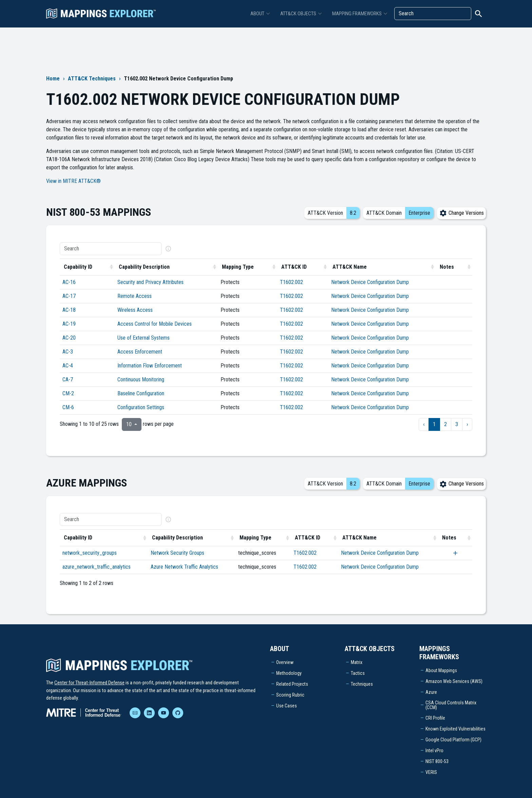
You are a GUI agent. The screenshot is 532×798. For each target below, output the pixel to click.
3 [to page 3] (457, 424)
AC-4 (68, 366)
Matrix (357, 662)
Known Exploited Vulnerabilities (455, 729)
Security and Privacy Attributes (150, 282)
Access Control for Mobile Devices (155, 324)
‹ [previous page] (424, 424)
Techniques (362, 684)
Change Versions (461, 213)
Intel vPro (434, 750)
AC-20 (69, 338)
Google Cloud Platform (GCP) (453, 740)
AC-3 (68, 352)
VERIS (431, 772)
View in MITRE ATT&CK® (73, 181)
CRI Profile (435, 718)
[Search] (433, 14)
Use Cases (287, 706)
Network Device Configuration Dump (370, 282)
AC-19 (69, 324)
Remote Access (135, 296)
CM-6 (68, 407)
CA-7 (68, 379)
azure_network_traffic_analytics (97, 567)
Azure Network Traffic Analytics (184, 567)
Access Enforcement (140, 352)
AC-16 (69, 282)
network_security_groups (90, 553)
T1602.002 (291, 282)
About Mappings (441, 670)
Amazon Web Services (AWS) (454, 681)
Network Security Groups (177, 553)
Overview (285, 662)
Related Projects (292, 684)
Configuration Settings (141, 407)
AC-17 (69, 296)
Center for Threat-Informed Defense (89, 683)
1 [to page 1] (434, 424)
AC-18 (69, 310)
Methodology (289, 673)
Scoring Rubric (290, 695)
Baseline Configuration (141, 393)
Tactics (358, 673)
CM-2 (68, 393)
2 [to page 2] (445, 424)
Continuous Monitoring (141, 379)
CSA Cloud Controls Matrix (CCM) (451, 705)
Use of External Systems (144, 338)
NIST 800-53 (437, 761)
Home (53, 79)
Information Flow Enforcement (150, 366)
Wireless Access (135, 310)
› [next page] (467, 424)
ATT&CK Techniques (92, 79)
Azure (431, 692)
